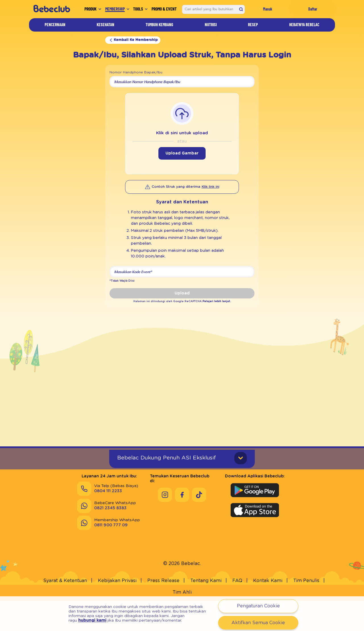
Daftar (313, 9)
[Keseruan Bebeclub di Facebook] (182, 515)
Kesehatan (106, 24)
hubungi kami (92, 620)
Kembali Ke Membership (133, 40)
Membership (115, 9)
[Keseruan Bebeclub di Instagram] (165, 515)
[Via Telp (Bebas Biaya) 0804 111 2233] (108, 514)
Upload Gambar (182, 153)
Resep (253, 24)
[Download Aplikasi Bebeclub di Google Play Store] (255, 515)
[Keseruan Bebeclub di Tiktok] (199, 515)
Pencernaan (55, 24)
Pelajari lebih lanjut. (209, 301)
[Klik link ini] (210, 187)
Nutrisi (211, 24)
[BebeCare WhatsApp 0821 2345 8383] (106, 531)
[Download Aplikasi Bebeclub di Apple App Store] (255, 535)
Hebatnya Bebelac (304, 24)
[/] (52, 9)
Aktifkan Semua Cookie (258, 623)
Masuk (268, 9)
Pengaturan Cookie (258, 606)
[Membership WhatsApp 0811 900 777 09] (108, 548)
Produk (91, 9)
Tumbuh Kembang (159, 24)
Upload (182, 293)
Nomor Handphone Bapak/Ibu (136, 72)
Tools (138, 9)
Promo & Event (164, 9)
